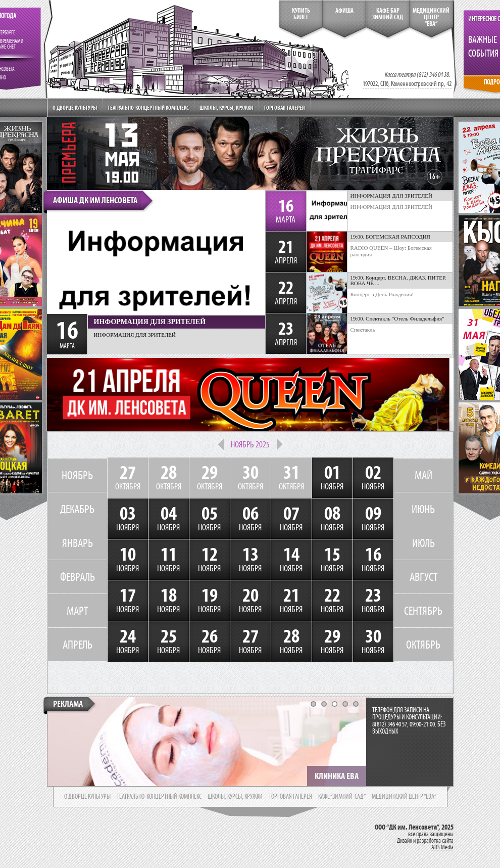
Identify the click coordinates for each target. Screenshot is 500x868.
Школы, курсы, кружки (226, 107)
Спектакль (363, 330)
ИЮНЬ (423, 509)
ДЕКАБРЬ (77, 509)
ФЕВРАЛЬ (78, 577)
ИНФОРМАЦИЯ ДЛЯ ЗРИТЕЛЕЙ (392, 207)
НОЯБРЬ (77, 475)
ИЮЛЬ (423, 543)
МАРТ (77, 611)
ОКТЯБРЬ (423, 645)
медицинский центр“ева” (431, 17)
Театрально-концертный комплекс (148, 107)
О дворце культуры (75, 107)
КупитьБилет (301, 14)
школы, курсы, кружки (235, 797)
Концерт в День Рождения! (382, 294)
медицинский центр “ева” (404, 797)
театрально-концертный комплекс (159, 797)
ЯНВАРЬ (78, 543)
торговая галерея (290, 797)
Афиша (344, 11)
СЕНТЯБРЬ (423, 611)
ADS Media (442, 847)
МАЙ (423, 475)
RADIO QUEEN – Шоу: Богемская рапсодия (391, 251)
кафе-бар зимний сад (388, 14)
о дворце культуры (87, 797)
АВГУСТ (423, 577)
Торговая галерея (284, 107)
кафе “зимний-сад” (342, 797)
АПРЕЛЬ (78, 645)
